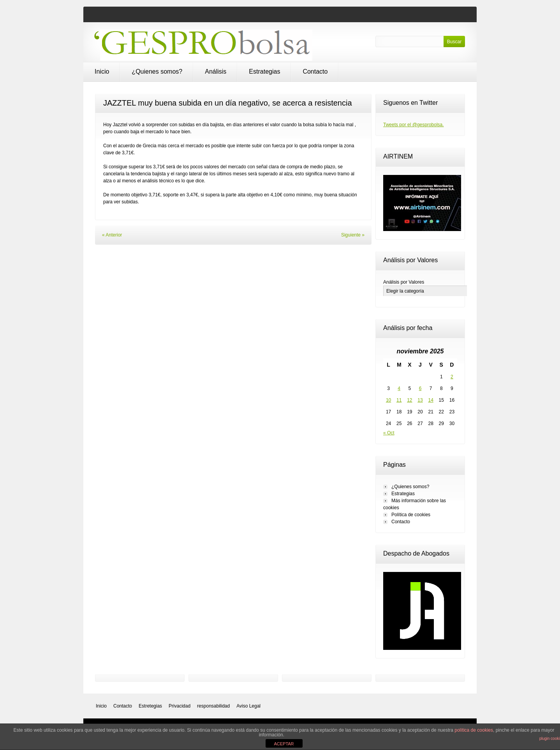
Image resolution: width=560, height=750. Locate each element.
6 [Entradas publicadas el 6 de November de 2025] (420, 388)
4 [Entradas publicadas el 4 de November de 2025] (399, 388)
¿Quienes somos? (157, 71)
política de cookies (474, 730)
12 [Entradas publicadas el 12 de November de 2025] (409, 400)
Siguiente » (353, 235)
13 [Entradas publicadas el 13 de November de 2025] (420, 400)
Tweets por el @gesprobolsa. (414, 125)
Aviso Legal (248, 706)
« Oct (389, 433)
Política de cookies (411, 515)
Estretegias (150, 706)
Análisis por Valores (404, 282)
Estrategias (264, 71)
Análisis (216, 71)
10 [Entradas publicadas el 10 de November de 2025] (388, 400)
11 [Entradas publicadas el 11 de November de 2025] (399, 400)
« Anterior (112, 235)
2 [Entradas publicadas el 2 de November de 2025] (452, 377)
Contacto (315, 71)
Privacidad (180, 706)
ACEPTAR (284, 744)
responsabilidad (213, 706)
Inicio (102, 71)
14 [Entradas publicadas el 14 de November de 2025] (431, 400)
